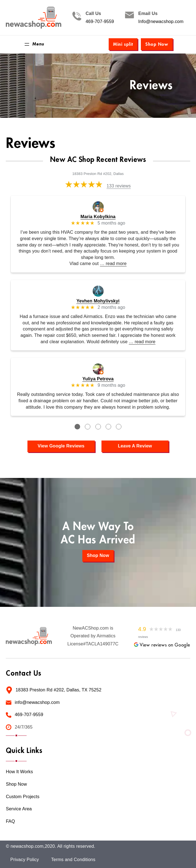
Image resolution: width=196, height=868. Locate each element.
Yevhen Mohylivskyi (98, 301)
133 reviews (119, 186)
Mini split (123, 44)
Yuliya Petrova (98, 379)
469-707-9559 (100, 21)
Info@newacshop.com (161, 21)
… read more (113, 264)
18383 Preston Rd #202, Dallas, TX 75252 (58, 690)
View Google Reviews (61, 446)
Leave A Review (135, 446)
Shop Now (157, 44)
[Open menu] (34, 44)
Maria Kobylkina (98, 217)
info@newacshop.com (37, 702)
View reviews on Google (162, 645)
